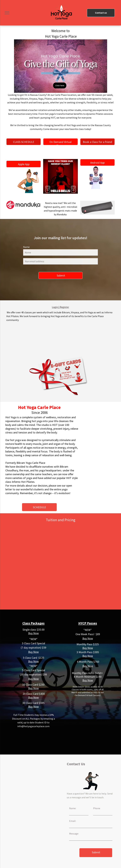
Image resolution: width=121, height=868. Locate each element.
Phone (97, 808)
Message (74, 834)
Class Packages (33, 623)
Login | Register (60, 307)
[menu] (7, 13)
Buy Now (33, 633)
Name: (73, 808)
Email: (73, 821)
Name (26, 247)
